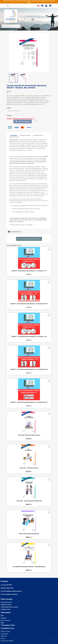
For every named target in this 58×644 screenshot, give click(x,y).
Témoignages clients (8, 625)
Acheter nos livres (6, 605)
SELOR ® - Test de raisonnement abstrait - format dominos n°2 (29, 369)
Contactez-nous (6, 609)
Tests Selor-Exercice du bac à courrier (29, 435)
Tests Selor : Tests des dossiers (29, 468)
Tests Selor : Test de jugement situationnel (29, 501)
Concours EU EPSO (6, 585)
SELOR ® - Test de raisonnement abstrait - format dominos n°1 (29, 304)
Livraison (4, 618)
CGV (2, 616)
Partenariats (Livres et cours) (9, 607)
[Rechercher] (11, 26)
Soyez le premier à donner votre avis (29, 239)
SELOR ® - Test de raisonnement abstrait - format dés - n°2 (29, 337)
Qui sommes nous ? (7, 602)
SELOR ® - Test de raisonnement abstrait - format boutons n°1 (29, 402)
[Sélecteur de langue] (38, 6)
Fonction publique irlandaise (9, 594)
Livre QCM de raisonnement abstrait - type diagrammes (29, 567)
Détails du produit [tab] (25, 135)
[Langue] (15, 111)
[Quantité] (9, 121)
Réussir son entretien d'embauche (29, 534)
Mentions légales (6, 620)
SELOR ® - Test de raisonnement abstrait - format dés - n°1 (29, 271)
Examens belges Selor (7, 588)
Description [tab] (14, 135)
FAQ (2, 623)
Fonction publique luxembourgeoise (11, 591)
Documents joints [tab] (38, 135)
